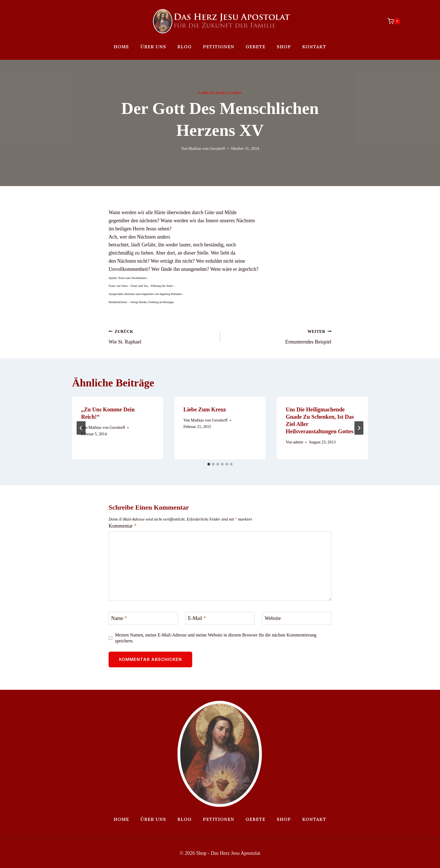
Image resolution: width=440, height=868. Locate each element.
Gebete (255, 47)
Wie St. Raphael (162, 336)
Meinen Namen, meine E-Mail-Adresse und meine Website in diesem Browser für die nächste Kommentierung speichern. (216, 638)
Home (121, 47)
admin (298, 442)
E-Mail (197, 618)
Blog (185, 47)
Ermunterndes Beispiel (278, 336)
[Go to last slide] (81, 428)
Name (119, 618)
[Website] (297, 618)
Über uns (153, 47)
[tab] (209, 464)
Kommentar (122, 526)
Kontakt (314, 47)
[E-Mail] (220, 618)
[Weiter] (359, 428)
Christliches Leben (220, 93)
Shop (284, 47)
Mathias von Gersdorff (207, 148)
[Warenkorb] (391, 21)
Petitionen (219, 47)
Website (273, 618)
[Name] (143, 618)
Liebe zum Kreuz (205, 409)
